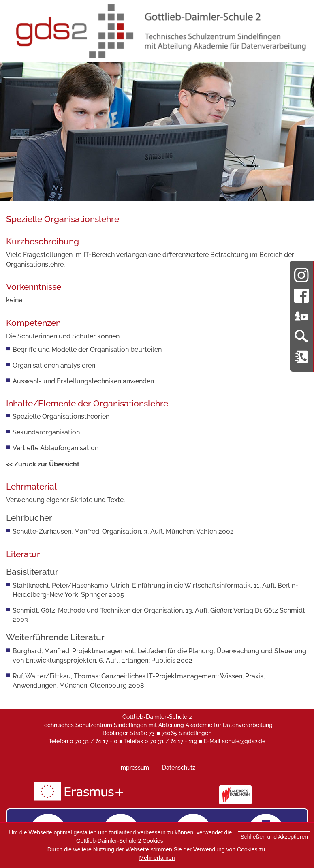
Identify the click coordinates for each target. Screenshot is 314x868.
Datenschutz (179, 768)
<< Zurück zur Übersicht (43, 464)
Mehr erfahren (157, 858)
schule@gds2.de (244, 741)
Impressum (134, 768)
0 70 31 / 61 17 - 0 (94, 741)
